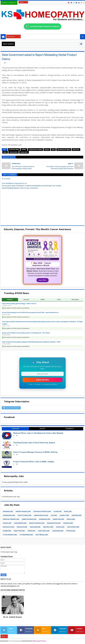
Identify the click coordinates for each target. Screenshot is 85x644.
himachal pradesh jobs (11, 519)
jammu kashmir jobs (29, 519)
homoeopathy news (35, 150)
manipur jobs (68, 523)
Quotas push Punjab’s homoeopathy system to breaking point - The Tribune (26, 333)
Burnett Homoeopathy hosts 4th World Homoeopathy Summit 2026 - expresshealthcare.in (30, 313)
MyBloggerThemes (39, 641)
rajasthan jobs (19, 531)
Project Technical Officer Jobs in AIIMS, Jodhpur (34, 462)
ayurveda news (14, 150)
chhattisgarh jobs (25, 515)
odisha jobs (60, 527)
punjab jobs (7, 531)
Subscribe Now (42, 380)
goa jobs (54, 515)
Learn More (43, 280)
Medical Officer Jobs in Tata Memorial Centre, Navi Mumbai (38, 433)
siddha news (14, 152)
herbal (24, 150)
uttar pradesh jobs (10, 535)
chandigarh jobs (9, 515)
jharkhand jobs (45, 519)
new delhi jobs (48, 527)
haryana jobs (77, 515)
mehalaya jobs (22, 527)
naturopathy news (64, 150)
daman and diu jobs (41, 515)
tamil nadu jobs (44, 531)
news (5, 152)
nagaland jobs (35, 527)
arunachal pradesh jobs (42, 511)
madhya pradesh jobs (37, 523)
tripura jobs (71, 531)
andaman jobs (8, 511)
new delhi (76, 150)
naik (53, 150)
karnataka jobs (58, 519)
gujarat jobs (64, 515)
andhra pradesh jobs (23, 511)
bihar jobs (68, 511)
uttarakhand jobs (26, 535)
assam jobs (58, 511)
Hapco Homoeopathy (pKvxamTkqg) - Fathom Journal (19, 304)
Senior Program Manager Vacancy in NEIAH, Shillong (35, 452)
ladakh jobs (7, 523)
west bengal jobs (42, 535)
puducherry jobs (73, 527)
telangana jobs (58, 531)
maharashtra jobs (54, 523)
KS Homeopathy (14, 641)
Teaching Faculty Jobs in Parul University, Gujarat (34, 443)
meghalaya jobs (8, 527)
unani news (24, 152)
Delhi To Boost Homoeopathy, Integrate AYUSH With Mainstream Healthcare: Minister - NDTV (31, 342)
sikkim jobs (31, 531)
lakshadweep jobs (20, 523)
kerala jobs (71, 519)
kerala (47, 150)
